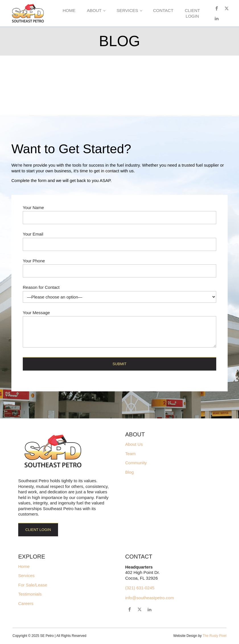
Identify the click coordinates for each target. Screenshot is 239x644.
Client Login (192, 13)
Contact (163, 10)
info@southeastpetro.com (150, 598)
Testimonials (30, 594)
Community (136, 463)
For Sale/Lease (33, 585)
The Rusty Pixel (215, 636)
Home (69, 10)
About (94, 10)
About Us (134, 444)
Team (130, 454)
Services (127, 10)
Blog (129, 472)
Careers (26, 604)
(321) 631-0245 (140, 588)
